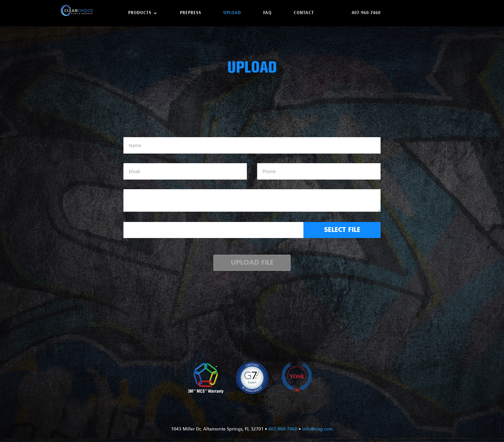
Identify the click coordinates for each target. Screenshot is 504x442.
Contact (304, 13)
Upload (232, 13)
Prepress (191, 13)
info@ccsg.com (317, 429)
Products (140, 13)
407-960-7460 (366, 13)
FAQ (267, 13)
